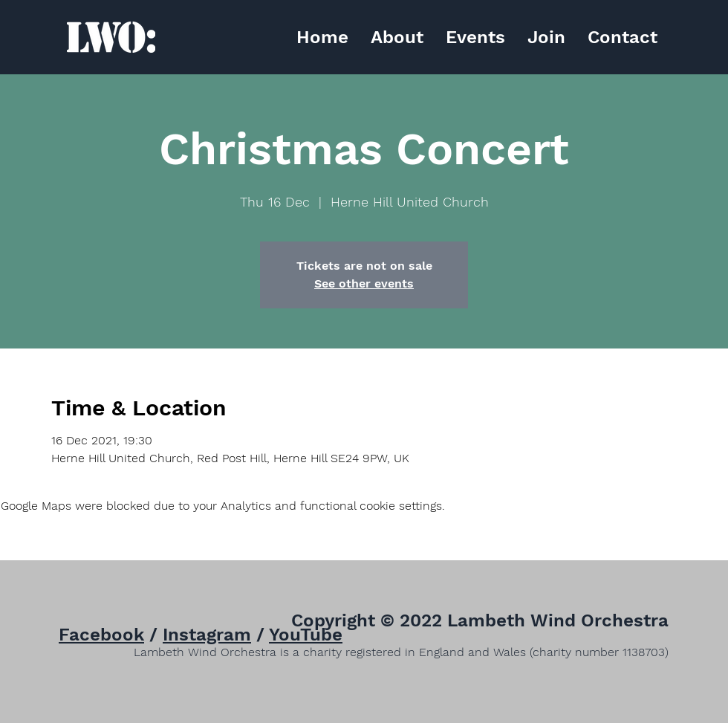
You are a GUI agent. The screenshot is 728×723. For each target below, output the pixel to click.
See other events (364, 283)
